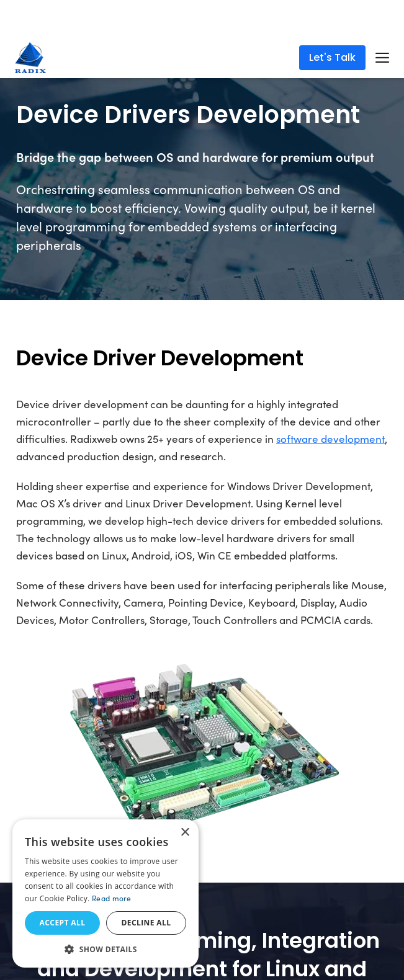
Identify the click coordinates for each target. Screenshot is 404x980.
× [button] (185, 833)
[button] (105, 949)
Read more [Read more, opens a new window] (112, 898)
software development (330, 439)
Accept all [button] (63, 923)
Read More (240, 24)
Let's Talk (332, 57)
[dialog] (105, 893)
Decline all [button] (146, 923)
